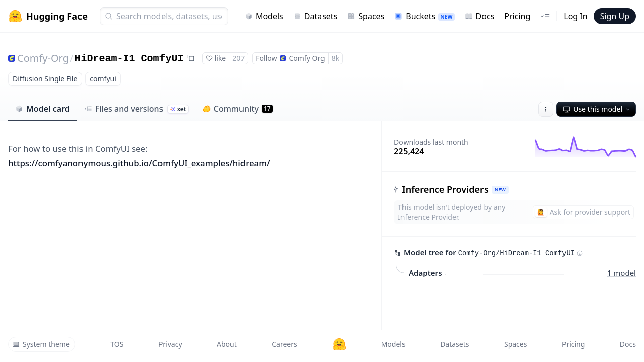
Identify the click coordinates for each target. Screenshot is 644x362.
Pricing (517, 16)
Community (238, 109)
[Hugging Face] (339, 344)
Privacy (170, 344)
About (227, 344)
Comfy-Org (43, 58)
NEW (500, 189)
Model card (43, 109)
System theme (41, 344)
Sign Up (615, 16)
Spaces (366, 16)
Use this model (597, 109)
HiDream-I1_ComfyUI (129, 59)
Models (264, 16)
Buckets (424, 16)
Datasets (315, 16)
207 (238, 58)
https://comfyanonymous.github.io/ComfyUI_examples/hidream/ (139, 163)
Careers (284, 344)
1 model (622, 272)
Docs (480, 16)
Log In (575, 16)
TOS (117, 344)
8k (335, 58)
